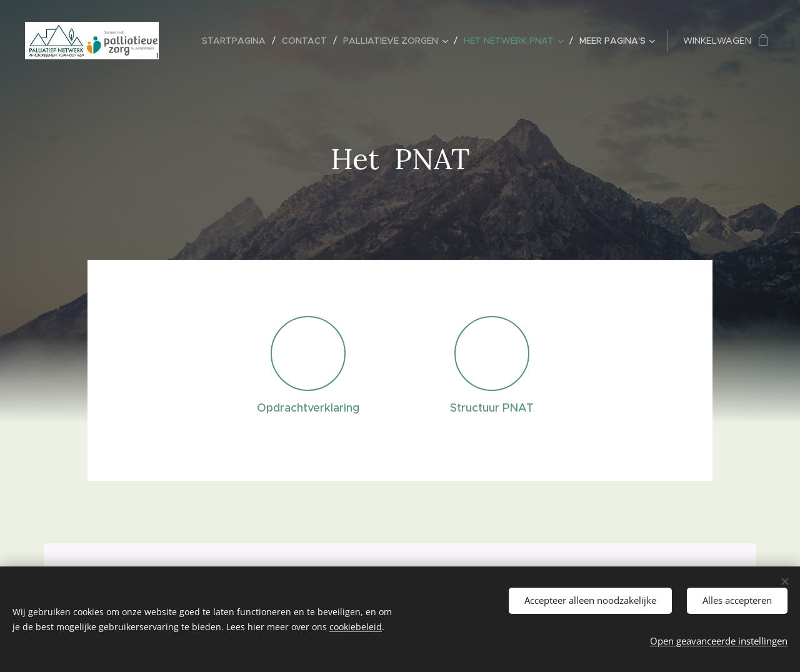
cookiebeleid (356, 627)
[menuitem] (237, 41)
